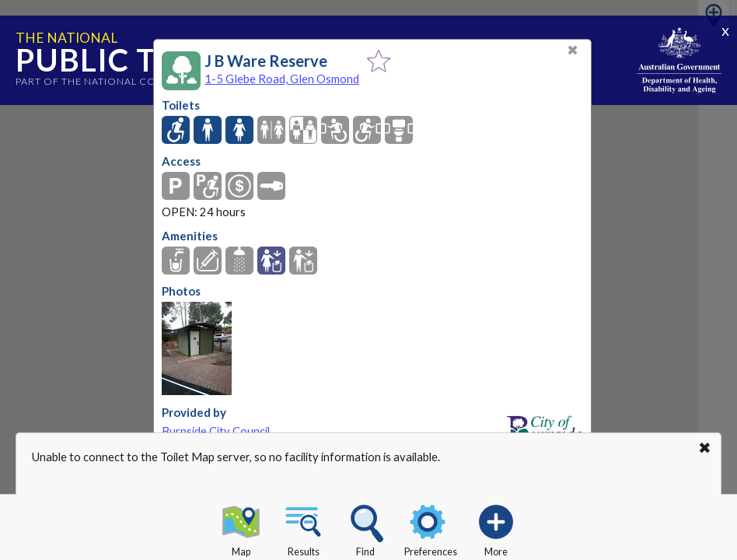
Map (241, 528)
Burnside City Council (216, 431)
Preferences (431, 528)
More (496, 528)
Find (365, 528)
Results (303, 528)
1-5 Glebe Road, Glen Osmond (282, 79)
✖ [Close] (573, 50)
